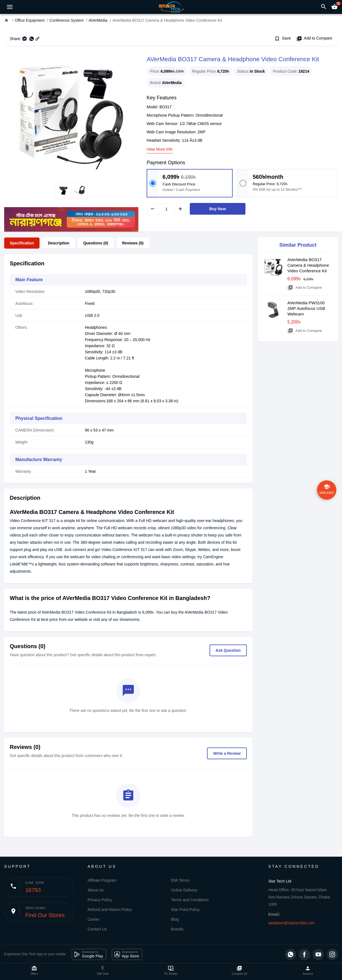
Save (283, 39)
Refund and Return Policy (110, 910)
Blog (175, 919)
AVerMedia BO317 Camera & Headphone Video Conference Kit (308, 265)
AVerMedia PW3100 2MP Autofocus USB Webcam (306, 308)
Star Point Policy (185, 910)
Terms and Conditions (190, 900)
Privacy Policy (100, 900)
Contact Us (97, 929)
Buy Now (218, 209)
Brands (177, 929)
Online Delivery (184, 890)
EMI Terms (180, 880)
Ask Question (228, 650)
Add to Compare (314, 39)
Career (94, 919)
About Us (96, 890)
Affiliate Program (102, 880)
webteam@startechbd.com (291, 923)
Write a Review (227, 753)
